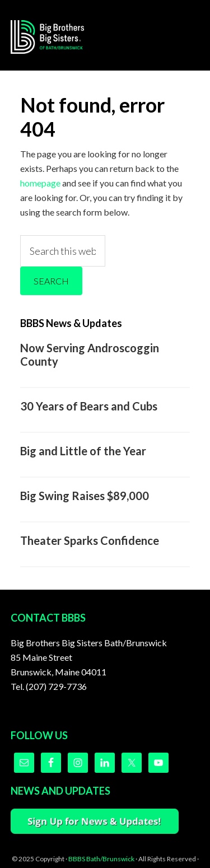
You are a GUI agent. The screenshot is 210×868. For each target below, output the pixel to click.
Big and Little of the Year (83, 451)
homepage (40, 183)
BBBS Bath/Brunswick (101, 859)
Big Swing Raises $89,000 (85, 496)
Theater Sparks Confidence (90, 540)
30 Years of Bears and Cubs (89, 406)
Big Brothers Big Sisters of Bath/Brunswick (55, 37)
